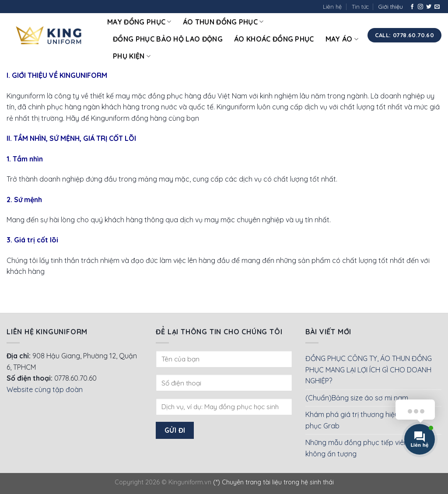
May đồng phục (139, 22)
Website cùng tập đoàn (45, 389)
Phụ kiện (132, 56)
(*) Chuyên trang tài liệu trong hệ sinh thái (273, 482)
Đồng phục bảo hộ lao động (168, 39)
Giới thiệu (391, 7)
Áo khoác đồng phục (274, 39)
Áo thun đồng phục (223, 22)
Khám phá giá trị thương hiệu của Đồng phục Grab (369, 420)
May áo (342, 39)
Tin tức (360, 7)
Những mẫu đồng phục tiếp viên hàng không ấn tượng (366, 448)
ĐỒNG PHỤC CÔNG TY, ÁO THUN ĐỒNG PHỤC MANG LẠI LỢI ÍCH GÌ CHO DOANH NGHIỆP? (369, 370)
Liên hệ (332, 7)
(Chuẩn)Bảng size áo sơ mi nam (357, 398)
